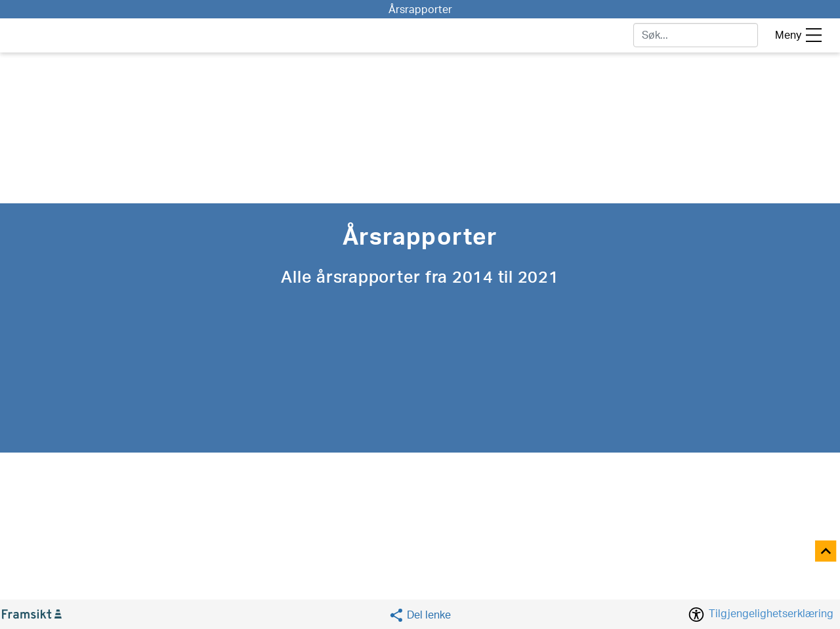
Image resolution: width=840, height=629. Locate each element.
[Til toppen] (827, 552)
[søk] (696, 35)
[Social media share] (420, 615)
